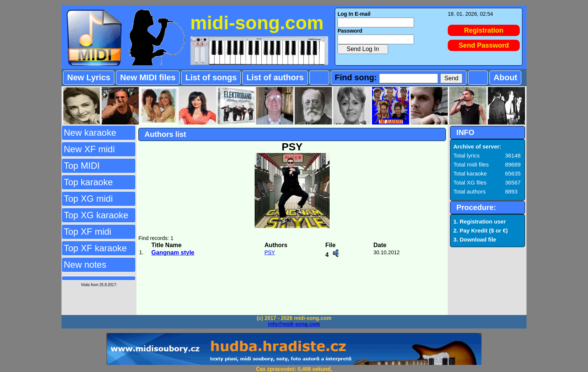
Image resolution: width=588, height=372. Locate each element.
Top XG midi (88, 199)
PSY (270, 252)
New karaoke (90, 133)
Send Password (484, 45)
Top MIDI (82, 166)
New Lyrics (89, 77)
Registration (484, 30)
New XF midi (89, 149)
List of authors (275, 77)
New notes (85, 265)
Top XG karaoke (96, 215)
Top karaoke (88, 182)
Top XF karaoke (95, 248)
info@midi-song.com (294, 324)
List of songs (211, 77)
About (505, 77)
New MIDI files (148, 77)
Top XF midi (88, 232)
